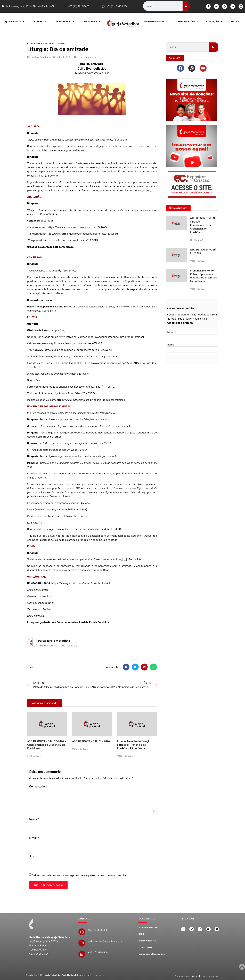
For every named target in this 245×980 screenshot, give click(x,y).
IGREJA (40, 21)
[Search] (186, 6)
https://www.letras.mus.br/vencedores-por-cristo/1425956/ (81, 234)
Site (32, 857)
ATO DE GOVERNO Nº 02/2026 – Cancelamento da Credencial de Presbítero (47, 745)
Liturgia (62, 43)
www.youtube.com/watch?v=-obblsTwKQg (63, 516)
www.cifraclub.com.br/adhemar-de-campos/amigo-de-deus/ (82, 356)
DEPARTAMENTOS (156, 21)
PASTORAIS (93, 21)
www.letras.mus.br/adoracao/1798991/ (74, 240)
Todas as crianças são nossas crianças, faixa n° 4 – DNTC (81, 386)
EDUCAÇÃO (214, 21)
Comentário (38, 786)
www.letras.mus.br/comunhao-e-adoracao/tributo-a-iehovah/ (74, 350)
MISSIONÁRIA (65, 21)
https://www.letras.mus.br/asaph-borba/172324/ (77, 227)
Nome (34, 819)
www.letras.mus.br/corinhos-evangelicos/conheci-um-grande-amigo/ (101, 337)
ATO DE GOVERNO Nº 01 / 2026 (91, 741)
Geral (52, 43)
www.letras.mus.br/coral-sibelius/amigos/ (61, 509)
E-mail (34, 838)
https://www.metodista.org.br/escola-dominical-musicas (91, 400)
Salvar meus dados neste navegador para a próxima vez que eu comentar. (80, 876)
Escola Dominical (37, 43)
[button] (126, 667)
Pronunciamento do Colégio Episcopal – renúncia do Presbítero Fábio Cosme (134, 745)
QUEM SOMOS (15, 21)
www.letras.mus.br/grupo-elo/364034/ (81, 343)
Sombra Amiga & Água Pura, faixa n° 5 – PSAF (68, 393)
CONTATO (235, 21)
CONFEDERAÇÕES (187, 21)
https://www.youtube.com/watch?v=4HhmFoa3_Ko (82, 583)
